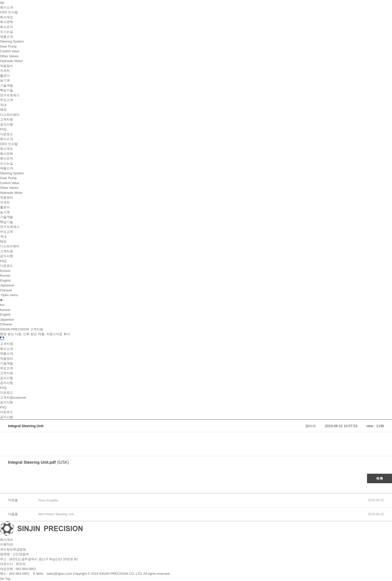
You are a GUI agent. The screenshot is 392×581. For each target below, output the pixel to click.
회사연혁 (6, 22)
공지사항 (6, 124)
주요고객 (6, 100)
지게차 (5, 71)
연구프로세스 (10, 95)
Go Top (5, 579)
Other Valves (9, 56)
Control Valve (10, 51)
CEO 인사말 (9, 12)
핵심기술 (6, 90)
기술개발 (6, 85)
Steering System (12, 41)
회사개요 (6, 17)
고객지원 (6, 119)
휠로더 (5, 76)
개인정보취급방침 (13, 549)
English (5, 280)
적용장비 (6, 66)
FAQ (3, 129)
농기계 (5, 80)
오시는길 (6, 32)
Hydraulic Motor (11, 61)
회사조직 (6, 27)
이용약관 (6, 544)
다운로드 (6, 134)
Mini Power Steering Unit (56, 514)
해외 (3, 110)
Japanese (7, 285)
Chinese (6, 290)
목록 (379, 478)
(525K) (38, 462)
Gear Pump (8, 46)
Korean (5, 275)
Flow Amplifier (48, 500)
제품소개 (6, 37)
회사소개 (6, 7)
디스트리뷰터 (10, 115)
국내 (3, 105)
